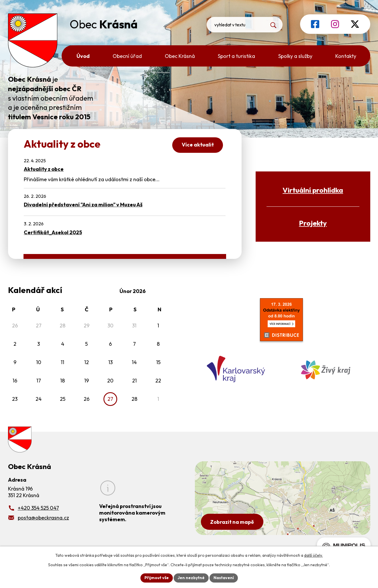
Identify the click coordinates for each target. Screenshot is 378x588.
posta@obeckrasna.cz (43, 518)
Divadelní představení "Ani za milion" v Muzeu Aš (83, 205)
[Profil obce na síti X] (355, 24)
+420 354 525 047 (38, 508)
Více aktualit (198, 145)
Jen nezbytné (191, 578)
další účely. (313, 555)
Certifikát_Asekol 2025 (53, 232)
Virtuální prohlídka (313, 190)
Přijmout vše (157, 578)
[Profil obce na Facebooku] (315, 24)
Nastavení (224, 578)
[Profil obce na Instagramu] (335, 24)
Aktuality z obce (44, 169)
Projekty (313, 223)
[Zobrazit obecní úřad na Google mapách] (283, 498)
